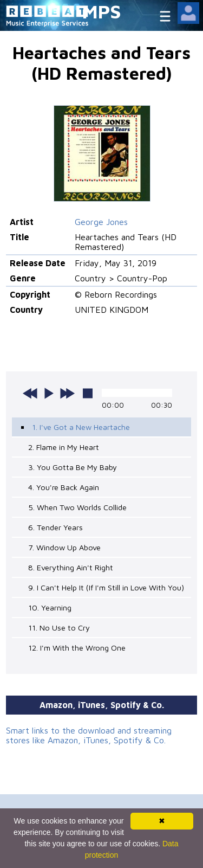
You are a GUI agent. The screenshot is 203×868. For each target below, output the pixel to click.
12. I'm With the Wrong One (77, 648)
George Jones (101, 222)
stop (88, 393)
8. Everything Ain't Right (71, 567)
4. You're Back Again (64, 487)
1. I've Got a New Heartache (81, 427)
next (67, 393)
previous (30, 393)
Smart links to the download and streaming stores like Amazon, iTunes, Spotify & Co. (89, 735)
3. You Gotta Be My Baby (73, 467)
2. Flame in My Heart (64, 447)
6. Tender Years (55, 527)
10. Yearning (50, 607)
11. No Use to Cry (59, 628)
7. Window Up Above (64, 547)
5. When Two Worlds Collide (77, 507)
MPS (102, 11)
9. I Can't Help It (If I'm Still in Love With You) (106, 587)
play (49, 393)
